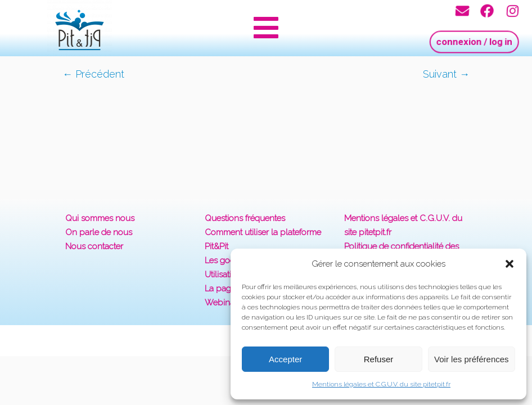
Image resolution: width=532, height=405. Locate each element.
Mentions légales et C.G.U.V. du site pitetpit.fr (381, 384)
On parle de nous (99, 232)
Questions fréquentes (245, 218)
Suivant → (446, 74)
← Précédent (93, 74)
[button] (510, 264)
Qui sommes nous (100, 218)
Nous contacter (94, 246)
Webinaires (226, 303)
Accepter (285, 359)
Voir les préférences (472, 359)
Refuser (379, 359)
